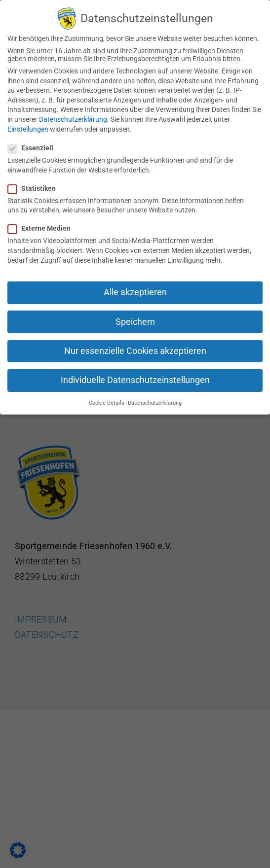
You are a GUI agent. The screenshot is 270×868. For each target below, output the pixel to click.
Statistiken (36, 186)
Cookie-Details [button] (107, 401)
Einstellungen (28, 127)
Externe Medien (43, 227)
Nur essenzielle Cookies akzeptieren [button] (135, 349)
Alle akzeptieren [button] (135, 291)
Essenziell (35, 146)
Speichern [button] (135, 320)
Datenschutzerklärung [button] (155, 401)
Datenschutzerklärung (73, 118)
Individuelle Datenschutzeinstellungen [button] (135, 379)
